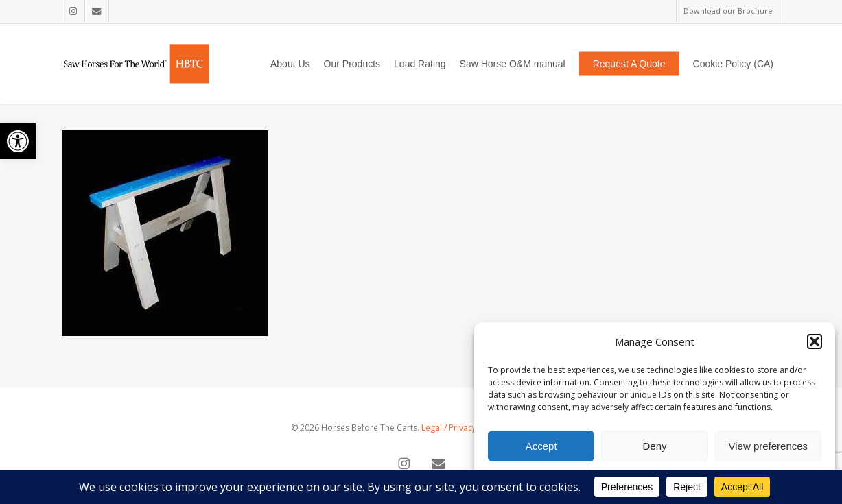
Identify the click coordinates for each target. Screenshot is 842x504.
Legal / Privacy (449, 428)
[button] (18, 141)
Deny (654, 446)
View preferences (769, 446)
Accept (541, 446)
